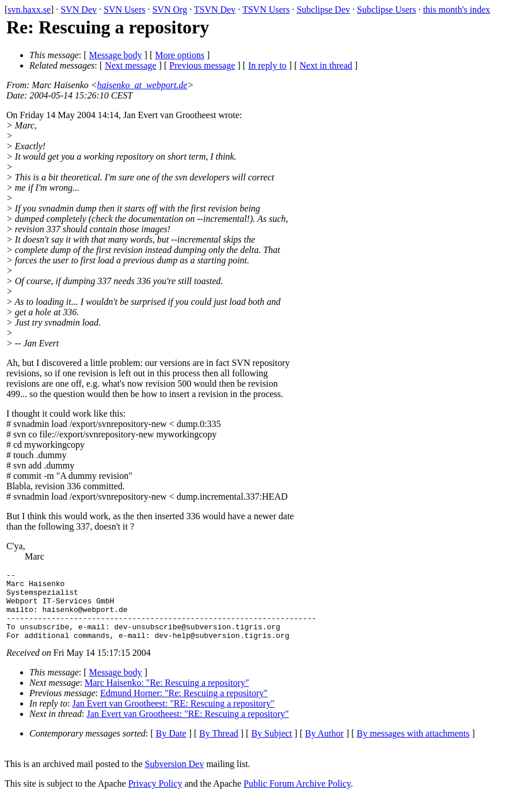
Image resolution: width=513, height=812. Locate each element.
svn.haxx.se (29, 10)
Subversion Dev (175, 778)
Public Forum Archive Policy (297, 797)
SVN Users (124, 10)
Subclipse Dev (323, 10)
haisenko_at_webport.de (142, 85)
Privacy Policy (155, 797)
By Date (171, 747)
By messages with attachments (413, 747)
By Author (324, 747)
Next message (130, 65)
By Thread (219, 747)
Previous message (202, 65)
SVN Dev (79, 10)
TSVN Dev (215, 10)
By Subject (271, 747)
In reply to (267, 65)
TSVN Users (266, 10)
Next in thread (326, 65)
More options (180, 55)
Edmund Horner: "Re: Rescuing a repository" (184, 707)
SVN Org (170, 10)
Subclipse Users (387, 10)
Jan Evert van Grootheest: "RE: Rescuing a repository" (174, 717)
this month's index (457, 10)
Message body (116, 55)
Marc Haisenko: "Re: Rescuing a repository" (167, 696)
